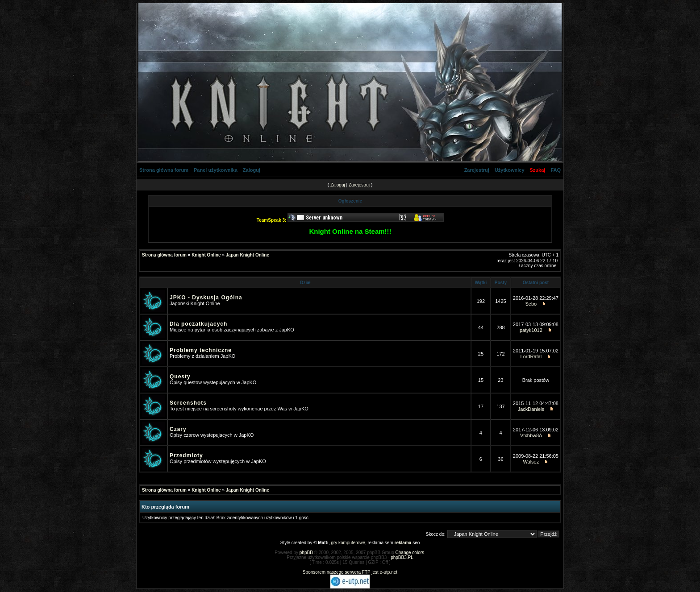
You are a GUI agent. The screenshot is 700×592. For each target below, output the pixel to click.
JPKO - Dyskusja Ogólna (206, 298)
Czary (178, 429)
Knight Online (206, 255)
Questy (180, 377)
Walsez (531, 462)
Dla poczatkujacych (198, 324)
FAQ (556, 170)
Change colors (410, 553)
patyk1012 (531, 330)
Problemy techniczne (201, 350)
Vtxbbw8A (531, 435)
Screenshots (188, 403)
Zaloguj (252, 170)
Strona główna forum (164, 170)
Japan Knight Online (248, 255)
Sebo (531, 304)
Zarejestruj (477, 170)
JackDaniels (531, 409)
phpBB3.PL (402, 557)
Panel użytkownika (216, 170)
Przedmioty (186, 455)
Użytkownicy (510, 170)
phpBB (306, 553)
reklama (403, 543)
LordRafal (531, 356)
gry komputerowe (348, 543)
